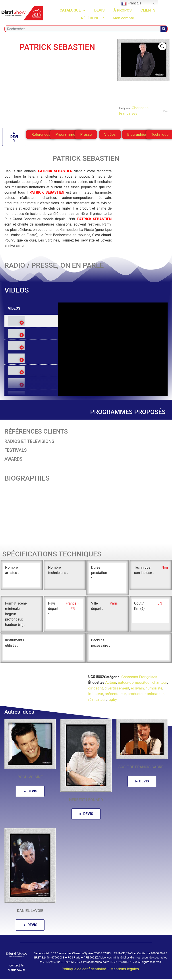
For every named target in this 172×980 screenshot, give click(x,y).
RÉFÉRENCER (92, 18)
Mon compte (123, 18)
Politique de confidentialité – (86, 969)
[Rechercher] (164, 29)
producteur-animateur (146, 694)
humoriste (154, 688)
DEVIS (100, 10)
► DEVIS (14, 137)
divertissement (117, 688)
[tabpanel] (113, 349)
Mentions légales (125, 969)
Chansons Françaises (139, 677)
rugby (112, 699)
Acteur (111, 682)
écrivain (137, 688)
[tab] (31, 321)
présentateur (115, 694)
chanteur (160, 682)
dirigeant (96, 688)
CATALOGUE (72, 10)
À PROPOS (123, 10)
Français (131, 4)
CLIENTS (148, 10)
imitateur (96, 694)
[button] (162, 46)
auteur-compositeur (134, 682)
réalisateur (97, 699)
